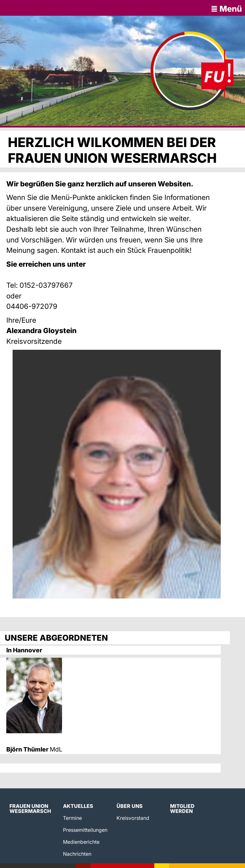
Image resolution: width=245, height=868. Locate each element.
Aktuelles (78, 806)
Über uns (130, 806)
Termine (72, 818)
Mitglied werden (182, 808)
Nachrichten (77, 854)
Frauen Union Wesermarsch (30, 808)
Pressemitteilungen (85, 830)
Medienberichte (81, 842)
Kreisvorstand (133, 818)
